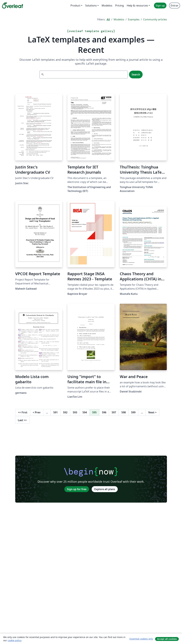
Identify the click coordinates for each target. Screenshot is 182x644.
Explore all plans (105, 489)
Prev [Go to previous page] (37, 412)
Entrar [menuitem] (175, 6)
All (108, 19)
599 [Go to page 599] (133, 412)
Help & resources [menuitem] (137, 6)
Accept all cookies (167, 639)
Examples (134, 19)
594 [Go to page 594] (85, 412)
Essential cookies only (141, 639)
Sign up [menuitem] (160, 6)
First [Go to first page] (23, 412)
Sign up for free (77, 489)
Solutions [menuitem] (91, 6)
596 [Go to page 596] (104, 412)
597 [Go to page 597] (114, 412)
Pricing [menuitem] (120, 6)
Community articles (155, 19)
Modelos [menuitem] (107, 6)
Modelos (119, 19)
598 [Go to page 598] (124, 412)
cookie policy (14, 640)
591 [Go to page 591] (56, 412)
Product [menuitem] (75, 6)
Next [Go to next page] (152, 412)
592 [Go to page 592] (65, 412)
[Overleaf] (12, 6)
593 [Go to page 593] (75, 412)
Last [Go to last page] (22, 420)
